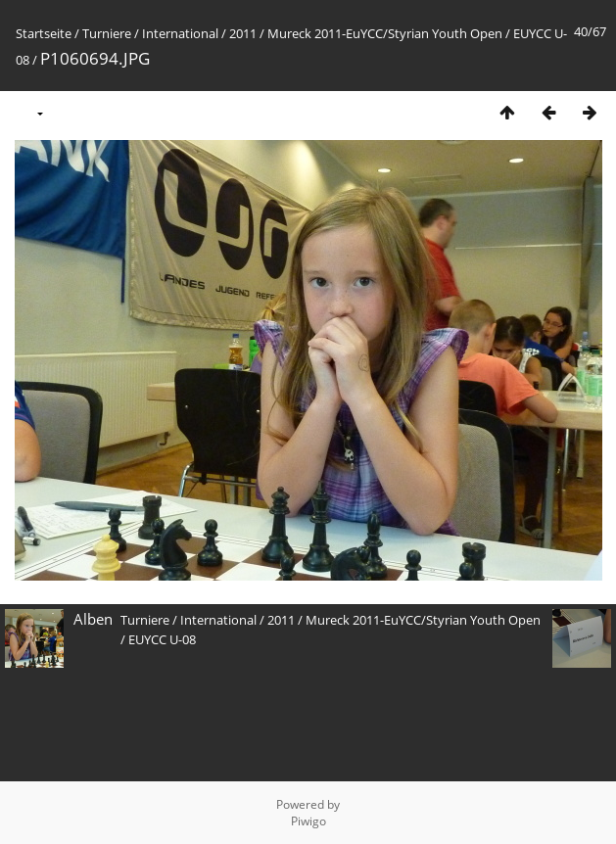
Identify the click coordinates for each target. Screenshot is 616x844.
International (180, 33)
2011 (243, 33)
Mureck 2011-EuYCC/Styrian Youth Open (385, 33)
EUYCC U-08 (162, 639)
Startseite (44, 33)
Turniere (107, 33)
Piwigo (308, 821)
